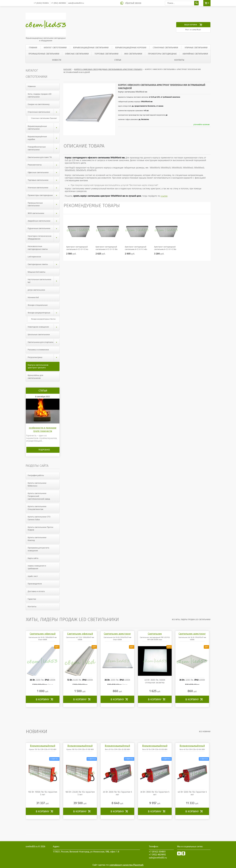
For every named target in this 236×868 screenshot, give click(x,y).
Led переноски (34, 257)
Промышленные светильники (44, 54)
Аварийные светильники (195, 54)
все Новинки (205, 732)
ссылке (164, 196)
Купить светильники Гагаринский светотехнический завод (39, 496)
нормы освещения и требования (37, 567)
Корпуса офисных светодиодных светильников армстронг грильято (108, 69)
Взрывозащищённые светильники (91, 48)
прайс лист (33, 576)
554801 (41, 3)
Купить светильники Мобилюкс (37, 484)
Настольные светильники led (44, 281)
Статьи (118, 60)
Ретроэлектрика (44, 357)
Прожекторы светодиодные (162, 54)
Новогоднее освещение (44, 327)
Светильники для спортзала (44, 342)
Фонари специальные (38, 305)
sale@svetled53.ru (76, 3)
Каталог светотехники (55, 48)
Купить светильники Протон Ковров (40, 529)
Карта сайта (33, 558)
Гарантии (32, 599)
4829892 (59, 3)
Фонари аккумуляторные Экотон (43, 319)
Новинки (32, 86)
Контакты (179, 60)
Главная (33, 48)
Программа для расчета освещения (38, 549)
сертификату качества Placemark (126, 865)
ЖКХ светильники (133, 54)
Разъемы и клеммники (38, 350)
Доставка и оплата (36, 591)
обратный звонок (133, 3)
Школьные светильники (39, 334)
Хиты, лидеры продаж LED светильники (40, 95)
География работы (36, 475)
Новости (57, 60)
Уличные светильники (196, 48)
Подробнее (44, 450)
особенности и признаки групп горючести (43, 429)
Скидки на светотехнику (39, 104)
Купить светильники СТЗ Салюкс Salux (39, 518)
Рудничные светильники (44, 229)
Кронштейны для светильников (35, 377)
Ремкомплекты (44, 165)
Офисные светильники (77, 54)
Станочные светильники (165, 48)
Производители (35, 584)
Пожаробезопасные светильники (44, 148)
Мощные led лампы (37, 272)
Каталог (68, 69)
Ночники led (33, 297)
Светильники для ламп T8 (40, 157)
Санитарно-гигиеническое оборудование (44, 237)
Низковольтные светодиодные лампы (38, 248)
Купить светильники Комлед (37, 539)
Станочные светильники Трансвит (44, 118)
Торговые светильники (106, 54)
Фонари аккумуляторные (44, 313)
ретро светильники (36, 290)
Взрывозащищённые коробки (131, 48)
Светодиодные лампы (44, 264)
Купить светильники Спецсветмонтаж (37, 508)
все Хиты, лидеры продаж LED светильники (191, 620)
